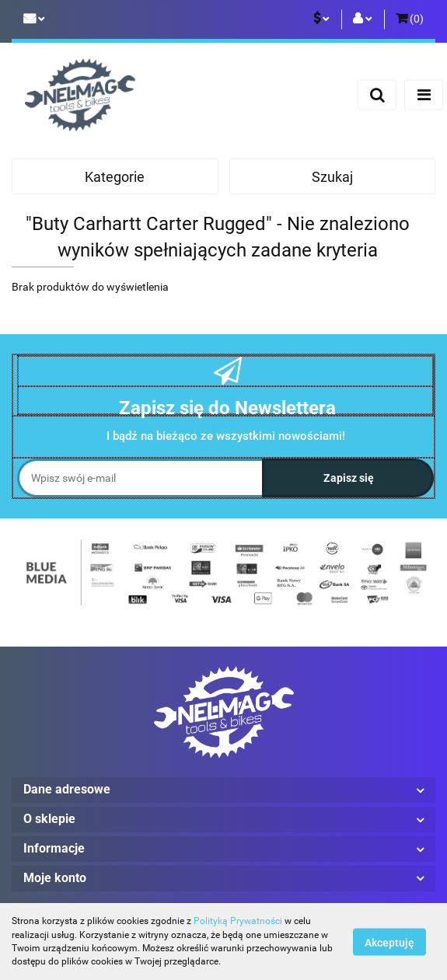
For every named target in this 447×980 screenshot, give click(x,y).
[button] (410, 19)
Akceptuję (389, 942)
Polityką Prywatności (238, 921)
